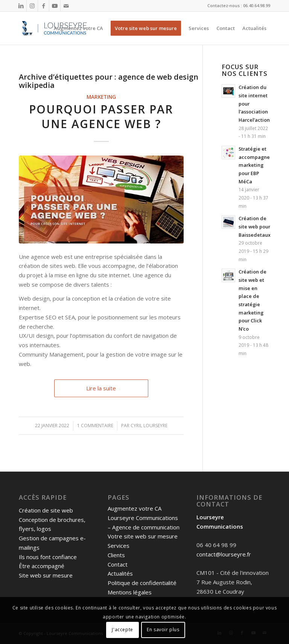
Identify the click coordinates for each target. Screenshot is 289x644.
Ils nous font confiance (48, 557)
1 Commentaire (95, 426)
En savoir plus (163, 630)
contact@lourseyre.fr (224, 554)
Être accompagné (42, 566)
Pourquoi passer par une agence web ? (101, 116)
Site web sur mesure (46, 575)
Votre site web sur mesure (143, 536)
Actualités (120, 573)
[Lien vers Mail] (66, 6)
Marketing (101, 97)
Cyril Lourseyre (149, 426)
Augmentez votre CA (135, 508)
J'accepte (122, 630)
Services (119, 546)
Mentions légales (130, 592)
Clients (116, 555)
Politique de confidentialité (142, 583)
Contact (118, 564)
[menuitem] (78, 28)
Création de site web (46, 510)
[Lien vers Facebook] (43, 6)
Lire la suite (101, 388)
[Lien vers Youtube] (55, 6)
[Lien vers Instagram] (32, 6)
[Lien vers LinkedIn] (21, 6)
